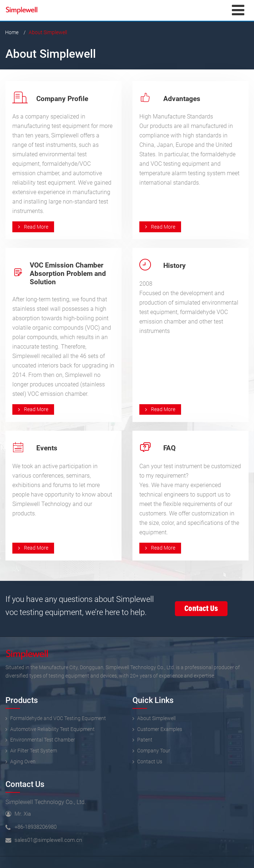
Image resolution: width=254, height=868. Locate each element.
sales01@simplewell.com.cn (48, 840)
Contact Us (25, 784)
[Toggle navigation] (238, 10)
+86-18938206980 (36, 827)
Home (12, 33)
